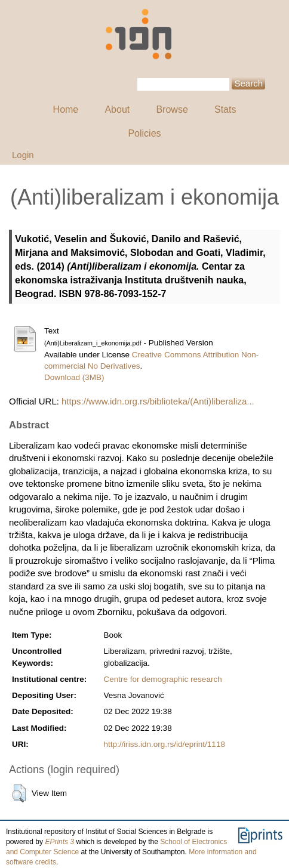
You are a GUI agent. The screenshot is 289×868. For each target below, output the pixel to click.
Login (23, 155)
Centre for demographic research (163, 679)
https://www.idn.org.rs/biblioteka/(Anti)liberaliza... (158, 401)
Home (66, 109)
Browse (172, 109)
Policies (144, 133)
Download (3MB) (74, 377)
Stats (225, 109)
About (117, 109)
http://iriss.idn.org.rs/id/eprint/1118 (165, 744)
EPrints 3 (59, 842)
